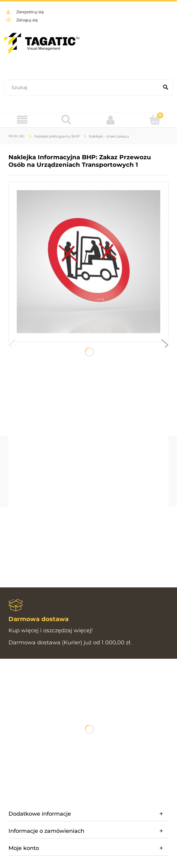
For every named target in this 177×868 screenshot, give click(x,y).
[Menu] (22, 120)
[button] (12, 346)
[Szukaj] (166, 88)
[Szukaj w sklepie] (83, 88)
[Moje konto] (111, 120)
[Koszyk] (155, 120)
